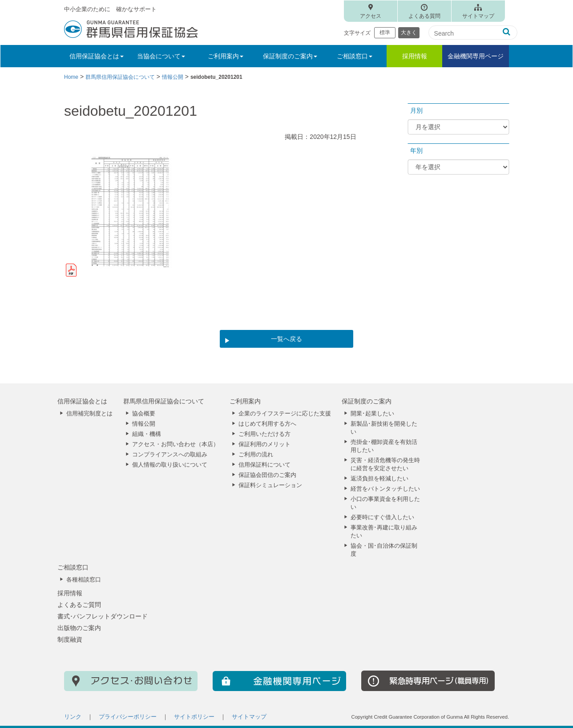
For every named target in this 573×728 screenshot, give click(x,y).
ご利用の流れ (256, 455)
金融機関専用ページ (476, 56)
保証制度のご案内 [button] (290, 56)
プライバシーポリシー (128, 717)
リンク (73, 717)
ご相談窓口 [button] (355, 56)
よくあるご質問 (79, 605)
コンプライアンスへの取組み (170, 455)
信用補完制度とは (89, 414)
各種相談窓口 (84, 580)
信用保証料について (264, 465)
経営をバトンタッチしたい (385, 489)
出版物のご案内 (79, 628)
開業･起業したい (372, 414)
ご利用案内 (245, 401)
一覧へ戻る (286, 339)
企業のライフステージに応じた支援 (285, 414)
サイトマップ (478, 16)
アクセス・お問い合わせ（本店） (176, 444)
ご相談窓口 (73, 567)
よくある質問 (424, 16)
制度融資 (70, 639)
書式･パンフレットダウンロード (103, 616)
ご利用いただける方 (264, 434)
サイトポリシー (194, 717)
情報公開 (144, 424)
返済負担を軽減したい (379, 479)
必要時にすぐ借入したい (382, 517)
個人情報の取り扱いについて (170, 465)
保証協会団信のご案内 (267, 475)
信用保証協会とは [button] (97, 56)
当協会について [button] (161, 56)
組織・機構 (147, 434)
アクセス (371, 16)
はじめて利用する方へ (267, 424)
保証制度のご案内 (367, 401)
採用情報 (415, 56)
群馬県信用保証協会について (164, 401)
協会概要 (144, 414)
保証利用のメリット (264, 444)
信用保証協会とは (82, 401)
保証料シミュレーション (270, 485)
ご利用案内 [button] (226, 56)
